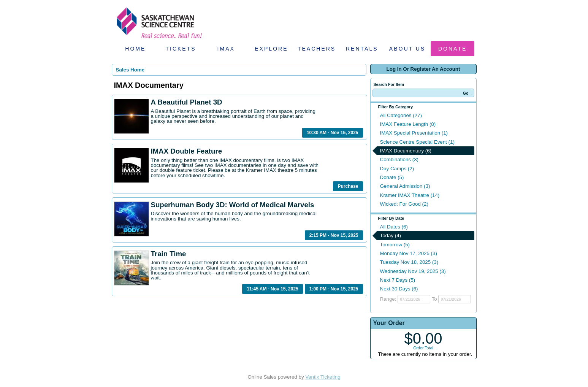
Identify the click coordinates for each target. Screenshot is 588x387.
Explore (271, 49)
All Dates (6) (394, 227)
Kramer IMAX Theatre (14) (410, 195)
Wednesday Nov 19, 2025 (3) (413, 271)
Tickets (181, 49)
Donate (452, 49)
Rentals (362, 49)
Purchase (348, 186)
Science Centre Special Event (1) (417, 142)
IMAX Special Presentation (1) (414, 133)
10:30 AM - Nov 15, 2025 (333, 133)
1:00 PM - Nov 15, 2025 (334, 289)
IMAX (226, 49)
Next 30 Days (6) (399, 289)
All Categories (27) (401, 115)
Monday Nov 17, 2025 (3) (409, 253)
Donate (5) (392, 177)
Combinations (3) (399, 159)
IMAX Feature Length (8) (408, 124)
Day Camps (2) (397, 169)
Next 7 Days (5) (398, 280)
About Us (407, 49)
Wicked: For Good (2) (404, 204)
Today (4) (391, 236)
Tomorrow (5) (395, 245)
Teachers (317, 49)
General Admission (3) (405, 186)
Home (135, 49)
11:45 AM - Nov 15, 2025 (273, 289)
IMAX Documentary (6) (406, 151)
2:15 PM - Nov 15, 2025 (334, 235)
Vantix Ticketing (323, 377)
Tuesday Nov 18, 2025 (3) (409, 262)
